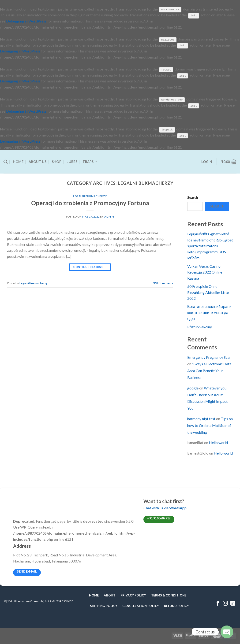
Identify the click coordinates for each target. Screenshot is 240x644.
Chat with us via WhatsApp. (165, 508)
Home (18, 161)
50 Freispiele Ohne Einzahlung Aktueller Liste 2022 (208, 292)
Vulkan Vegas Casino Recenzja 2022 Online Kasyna (205, 272)
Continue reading (90, 267)
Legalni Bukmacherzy (90, 196)
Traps (90, 161)
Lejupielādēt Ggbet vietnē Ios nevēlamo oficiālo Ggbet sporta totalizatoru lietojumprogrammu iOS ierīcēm (210, 246)
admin (109, 216)
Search (193, 197)
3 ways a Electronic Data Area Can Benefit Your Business (209, 370)
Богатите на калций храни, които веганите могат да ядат (210, 312)
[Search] (6, 161)
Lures (72, 161)
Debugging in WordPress (26, 21)
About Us (37, 161)
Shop (57, 161)
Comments (163, 283)
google (193, 388)
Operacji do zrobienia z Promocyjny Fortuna (90, 202)
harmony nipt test (201, 418)
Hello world (218, 442)
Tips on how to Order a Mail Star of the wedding (210, 425)
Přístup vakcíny (200, 326)
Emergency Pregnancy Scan (209, 357)
